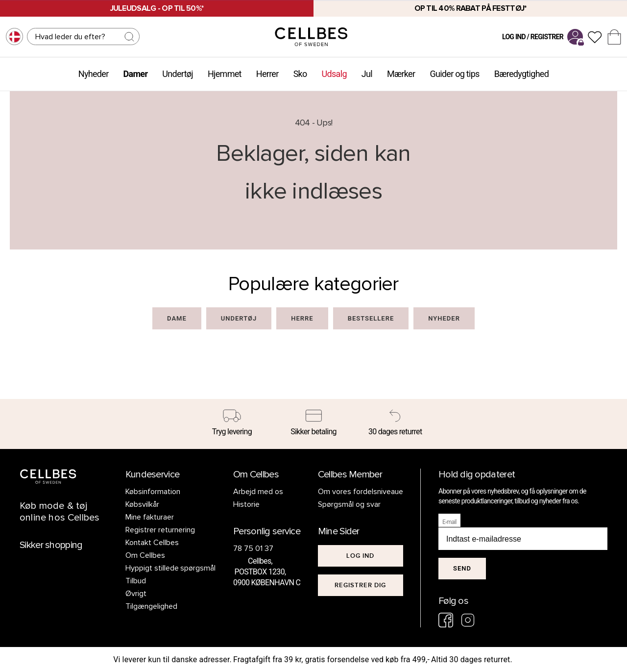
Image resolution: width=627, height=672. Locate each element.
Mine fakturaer (150, 517)
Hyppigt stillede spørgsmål (171, 568)
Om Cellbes (145, 555)
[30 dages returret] (395, 424)
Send (462, 568)
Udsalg (334, 74)
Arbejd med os (258, 492)
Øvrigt (136, 594)
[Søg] (83, 37)
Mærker (401, 74)
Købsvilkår (142, 504)
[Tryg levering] (232, 424)
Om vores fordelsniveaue (361, 492)
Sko (300, 74)
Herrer (267, 74)
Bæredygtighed (521, 74)
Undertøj (178, 74)
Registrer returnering (160, 530)
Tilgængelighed (151, 606)
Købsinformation (153, 492)
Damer (136, 74)
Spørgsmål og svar (349, 504)
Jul (367, 74)
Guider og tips (454, 74)
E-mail (449, 522)
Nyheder (94, 74)
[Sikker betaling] (314, 424)
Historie (246, 504)
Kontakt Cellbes (152, 543)
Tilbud (136, 581)
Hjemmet (225, 74)
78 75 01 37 (253, 548)
